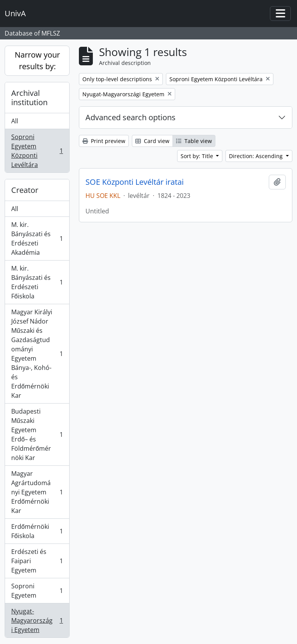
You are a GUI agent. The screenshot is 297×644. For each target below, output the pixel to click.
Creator (25, 190)
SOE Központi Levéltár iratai (135, 182)
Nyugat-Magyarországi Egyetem (37, 620)
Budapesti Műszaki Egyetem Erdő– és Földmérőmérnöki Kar (37, 434)
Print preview (104, 141)
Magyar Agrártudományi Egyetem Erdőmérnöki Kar (37, 492)
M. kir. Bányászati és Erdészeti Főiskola (37, 282)
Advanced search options (131, 117)
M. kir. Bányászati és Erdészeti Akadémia (37, 239)
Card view (152, 141)
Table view (194, 141)
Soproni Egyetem (37, 591)
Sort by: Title (198, 156)
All (15, 121)
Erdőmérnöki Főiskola (37, 531)
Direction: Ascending (257, 156)
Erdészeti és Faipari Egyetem (37, 561)
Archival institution (29, 98)
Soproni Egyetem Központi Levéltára (37, 151)
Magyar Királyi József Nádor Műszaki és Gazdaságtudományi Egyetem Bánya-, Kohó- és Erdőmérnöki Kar (37, 354)
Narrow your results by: (37, 60)
